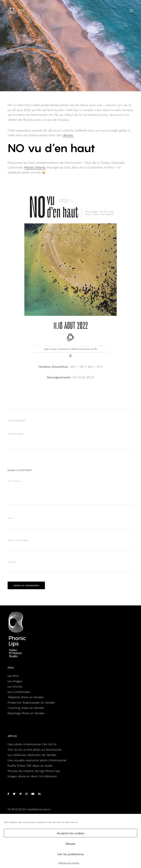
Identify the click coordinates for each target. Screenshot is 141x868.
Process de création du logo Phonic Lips (34, 771)
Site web (12, 562)
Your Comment (15, 481)
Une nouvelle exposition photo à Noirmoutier (37, 761)
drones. (68, 135)
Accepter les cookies (70, 833)
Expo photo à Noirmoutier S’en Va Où (32, 745)
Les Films (13, 676)
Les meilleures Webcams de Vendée (32, 755)
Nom (10, 518)
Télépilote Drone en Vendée (26, 697)
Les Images (15, 681)
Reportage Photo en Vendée (26, 713)
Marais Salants (35, 167)
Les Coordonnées (19, 692)
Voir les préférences (71, 854)
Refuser (71, 844)
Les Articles (15, 687)
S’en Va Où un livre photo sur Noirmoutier (35, 750)
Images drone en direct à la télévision (32, 777)
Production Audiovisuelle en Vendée (31, 703)
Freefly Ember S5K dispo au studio (30, 766)
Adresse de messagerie (19, 540)
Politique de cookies (69, 863)
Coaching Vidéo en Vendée (26, 708)
